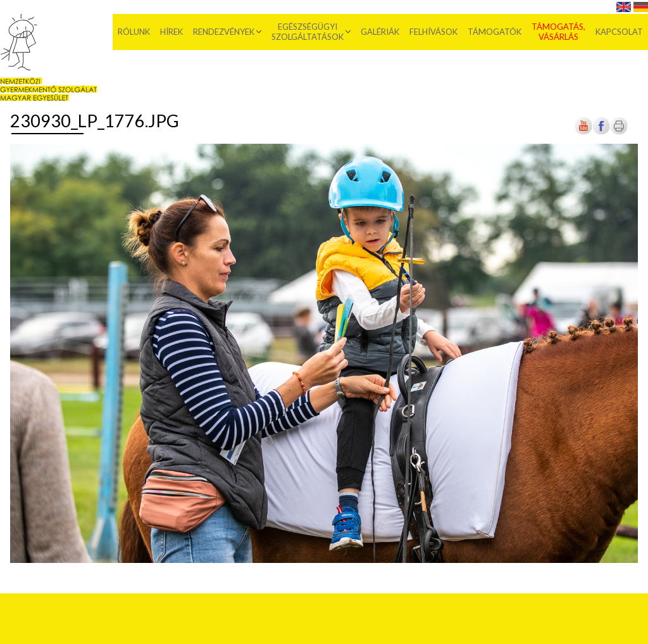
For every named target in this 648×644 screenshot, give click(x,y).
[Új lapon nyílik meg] (601, 132)
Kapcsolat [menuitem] (619, 32)
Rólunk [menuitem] (134, 32)
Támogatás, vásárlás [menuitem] (558, 32)
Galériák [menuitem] (380, 32)
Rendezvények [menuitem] (224, 32)
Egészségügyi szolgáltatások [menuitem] (308, 32)
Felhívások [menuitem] (433, 32)
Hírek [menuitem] (171, 32)
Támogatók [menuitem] (495, 32)
